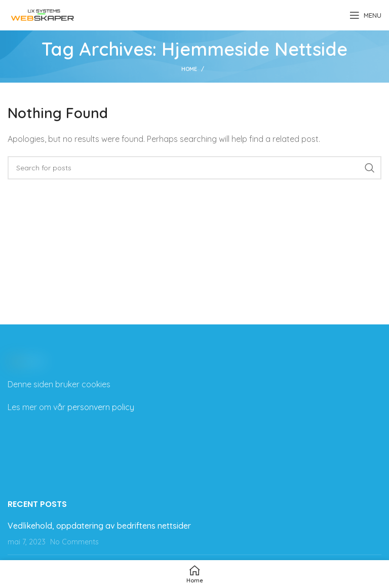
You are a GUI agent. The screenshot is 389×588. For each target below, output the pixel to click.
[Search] (194, 168)
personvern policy (101, 407)
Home (189, 69)
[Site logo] (43, 14)
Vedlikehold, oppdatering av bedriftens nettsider (99, 526)
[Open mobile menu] (365, 15)
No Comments (74, 542)
